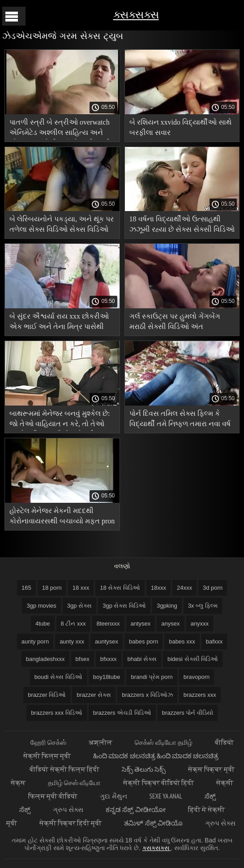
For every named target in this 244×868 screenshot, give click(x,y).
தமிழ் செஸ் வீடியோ (74, 783)
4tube (43, 624)
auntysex (107, 641)
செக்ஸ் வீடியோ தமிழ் (163, 742)
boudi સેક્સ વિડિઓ (58, 677)
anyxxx (200, 624)
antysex (141, 624)
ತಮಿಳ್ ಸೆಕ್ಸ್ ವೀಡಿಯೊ (153, 823)
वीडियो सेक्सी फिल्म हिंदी (64, 769)
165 (26, 588)
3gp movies (41, 606)
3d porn (213, 588)
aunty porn (35, 641)
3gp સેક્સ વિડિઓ (124, 606)
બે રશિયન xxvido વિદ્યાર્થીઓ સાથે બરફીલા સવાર (180, 127)
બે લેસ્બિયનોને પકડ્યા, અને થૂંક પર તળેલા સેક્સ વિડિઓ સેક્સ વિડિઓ (62, 224)
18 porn (52, 588)
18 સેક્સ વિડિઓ (120, 588)
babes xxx (182, 641)
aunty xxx (72, 641)
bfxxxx (109, 659)
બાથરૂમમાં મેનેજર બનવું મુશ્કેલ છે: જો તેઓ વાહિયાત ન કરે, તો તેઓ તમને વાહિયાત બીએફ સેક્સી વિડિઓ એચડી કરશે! (60, 420)
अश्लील (101, 742)
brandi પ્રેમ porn (152, 677)
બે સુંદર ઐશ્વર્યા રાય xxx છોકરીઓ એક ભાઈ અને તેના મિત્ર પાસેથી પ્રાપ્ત (59, 323)
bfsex (83, 659)
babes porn (143, 641)
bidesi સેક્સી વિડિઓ (193, 659)
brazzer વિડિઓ (47, 695)
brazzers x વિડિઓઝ (147, 695)
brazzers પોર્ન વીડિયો (188, 713)
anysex (170, 624)
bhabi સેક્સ (142, 659)
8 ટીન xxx (73, 624)
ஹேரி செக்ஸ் (48, 742)
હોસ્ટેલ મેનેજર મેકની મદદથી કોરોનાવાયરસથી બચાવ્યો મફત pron (62, 516)
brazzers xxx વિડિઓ (57, 713)
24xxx (184, 588)
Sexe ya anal (166, 796)
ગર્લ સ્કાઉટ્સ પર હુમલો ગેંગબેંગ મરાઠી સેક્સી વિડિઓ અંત (175, 321)
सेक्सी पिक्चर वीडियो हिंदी (158, 783)
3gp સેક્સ (79, 606)
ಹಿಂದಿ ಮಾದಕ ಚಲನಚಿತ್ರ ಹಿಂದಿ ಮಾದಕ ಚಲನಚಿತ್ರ (156, 756)
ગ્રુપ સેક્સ (68, 810)
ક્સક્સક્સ (136, 15)
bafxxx (214, 641)
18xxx (158, 588)
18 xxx (81, 588)
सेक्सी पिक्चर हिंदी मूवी (71, 823)
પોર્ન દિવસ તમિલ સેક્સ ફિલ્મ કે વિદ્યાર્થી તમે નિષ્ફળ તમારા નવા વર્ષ (180, 419)
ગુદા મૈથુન (113, 796)
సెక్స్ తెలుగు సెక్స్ (144, 769)
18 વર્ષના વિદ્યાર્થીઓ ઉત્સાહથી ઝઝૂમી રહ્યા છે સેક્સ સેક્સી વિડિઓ (182, 224)
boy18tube (107, 677)
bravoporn (197, 677)
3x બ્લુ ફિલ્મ (203, 606)
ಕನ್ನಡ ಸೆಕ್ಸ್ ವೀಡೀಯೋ (135, 810)
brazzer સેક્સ (94, 695)
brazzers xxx (200, 695)
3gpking (167, 606)
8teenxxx (108, 624)
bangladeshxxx (45, 659)
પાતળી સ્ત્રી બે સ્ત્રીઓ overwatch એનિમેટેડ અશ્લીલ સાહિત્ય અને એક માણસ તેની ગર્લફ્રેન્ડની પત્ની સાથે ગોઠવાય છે (60, 129)
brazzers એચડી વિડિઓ (122, 713)
